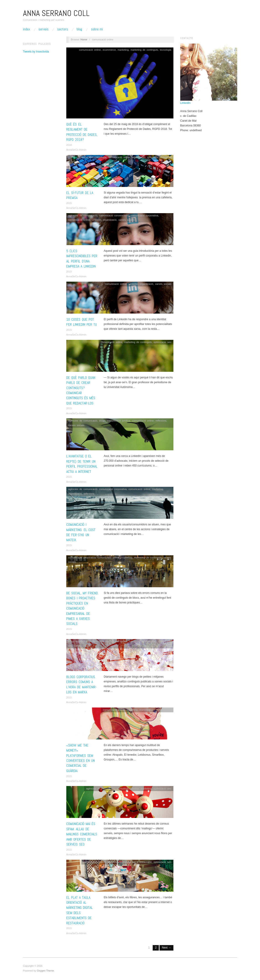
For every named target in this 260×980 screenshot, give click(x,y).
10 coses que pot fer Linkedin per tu (82, 322)
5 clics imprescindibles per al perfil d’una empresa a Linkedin (82, 259)
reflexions (153, 157)
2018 (69, 145)
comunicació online (90, 50)
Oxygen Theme (45, 971)
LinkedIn (185, 103)
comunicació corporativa (145, 215)
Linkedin (97, 220)
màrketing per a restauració (155, 710)
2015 (69, 203)
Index (27, 29)
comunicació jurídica (118, 421)
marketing (123, 50)
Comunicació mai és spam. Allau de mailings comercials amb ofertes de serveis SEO (82, 834)
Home (84, 39)
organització (139, 157)
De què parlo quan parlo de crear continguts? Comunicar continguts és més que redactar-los (81, 390)
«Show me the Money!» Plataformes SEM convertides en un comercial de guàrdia (81, 758)
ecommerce (109, 50)
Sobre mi (97, 29)
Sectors (63, 29)
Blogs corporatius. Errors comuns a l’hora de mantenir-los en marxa (81, 684)
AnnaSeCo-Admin (76, 150)
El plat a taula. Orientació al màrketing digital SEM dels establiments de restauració (80, 910)
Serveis (44, 29)
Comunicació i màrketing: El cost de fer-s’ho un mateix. (81, 532)
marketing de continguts (144, 50)
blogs (102, 421)
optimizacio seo (162, 342)
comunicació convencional (92, 157)
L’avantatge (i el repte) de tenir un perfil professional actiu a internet (82, 464)
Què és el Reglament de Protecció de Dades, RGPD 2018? (82, 132)
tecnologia (166, 50)
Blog (79, 29)
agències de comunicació (83, 215)
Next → (166, 948)
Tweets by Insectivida (36, 52)
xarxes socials (127, 220)
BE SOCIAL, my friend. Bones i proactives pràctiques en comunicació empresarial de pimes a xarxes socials (82, 608)
